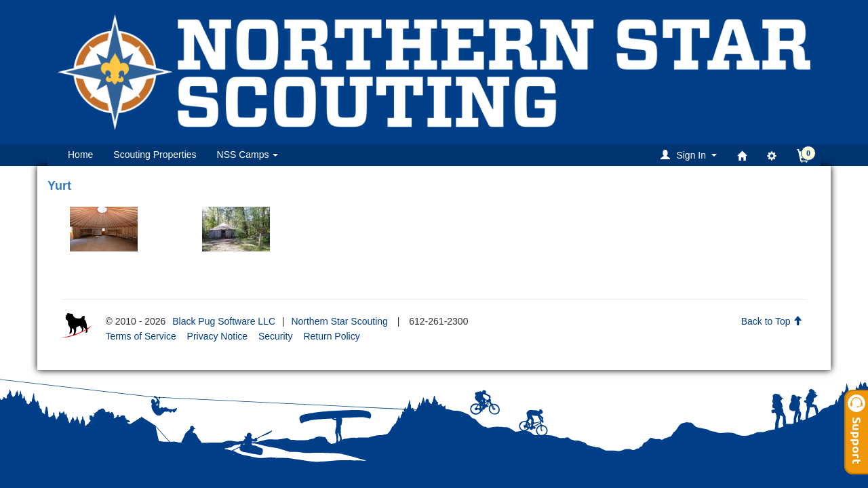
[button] (691, 155)
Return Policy (331, 336)
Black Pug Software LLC (224, 321)
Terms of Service (140, 336)
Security (276, 336)
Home (80, 155)
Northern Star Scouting (339, 321)
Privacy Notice (217, 336)
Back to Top (772, 321)
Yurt (59, 186)
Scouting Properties (155, 155)
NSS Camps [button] (248, 155)
